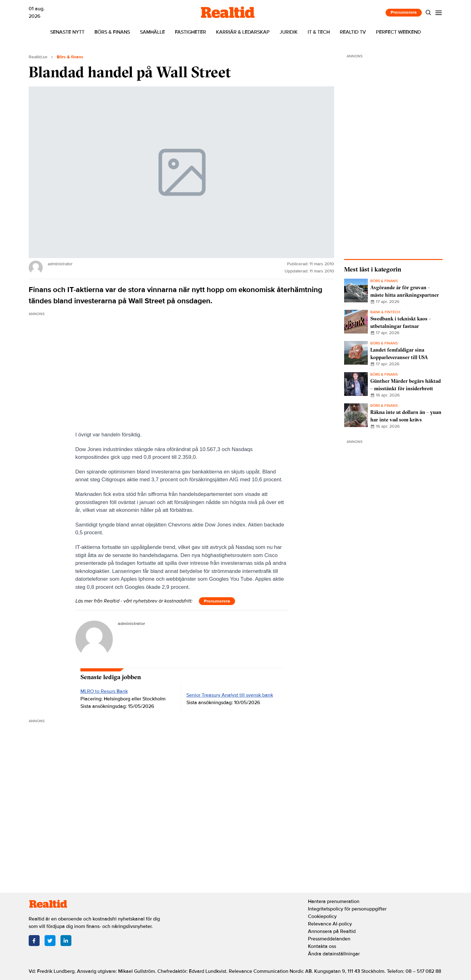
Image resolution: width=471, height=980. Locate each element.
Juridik (289, 32)
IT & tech (319, 32)
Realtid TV (353, 32)
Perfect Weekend (398, 32)
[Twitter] (50, 941)
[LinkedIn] (66, 941)
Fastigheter (190, 32)
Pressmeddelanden (329, 939)
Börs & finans (112, 32)
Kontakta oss (322, 946)
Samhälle (152, 32)
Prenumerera (404, 12)
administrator (131, 624)
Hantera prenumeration (334, 901)
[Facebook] (34, 941)
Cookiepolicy (322, 916)
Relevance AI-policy (330, 924)
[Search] (428, 13)
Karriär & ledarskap (243, 32)
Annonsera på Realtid (332, 931)
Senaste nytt (67, 32)
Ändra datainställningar (334, 954)
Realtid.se (38, 57)
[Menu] (438, 13)
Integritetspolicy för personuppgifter (347, 909)
